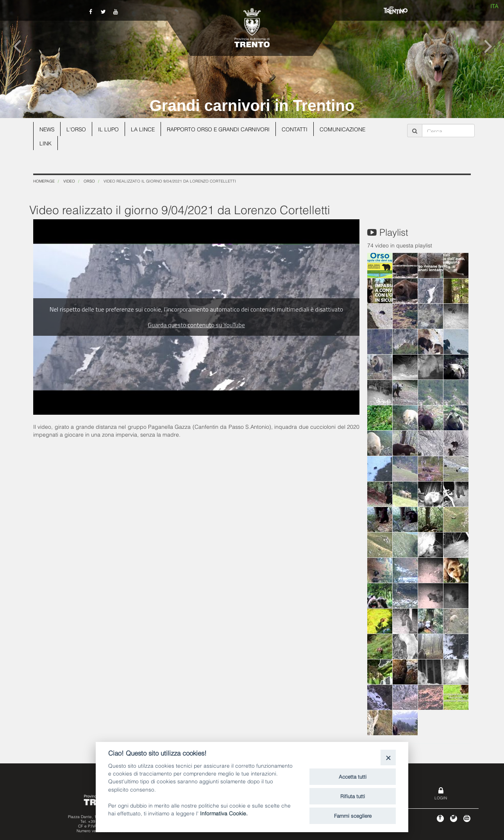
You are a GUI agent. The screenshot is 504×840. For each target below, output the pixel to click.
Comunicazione (347, 129)
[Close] (388, 757)
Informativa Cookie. (224, 813)
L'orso (77, 129)
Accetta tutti (353, 776)
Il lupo (110, 129)
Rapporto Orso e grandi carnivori (221, 129)
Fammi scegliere (353, 815)
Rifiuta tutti (353, 796)
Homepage (44, 181)
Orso (89, 181)
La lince (145, 129)
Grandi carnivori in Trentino (252, 106)
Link (46, 143)
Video (69, 181)
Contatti (298, 129)
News (47, 129)
